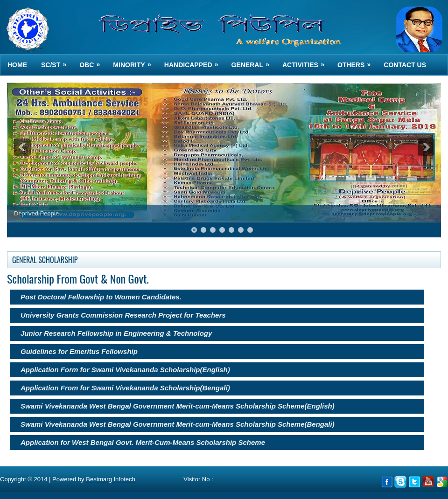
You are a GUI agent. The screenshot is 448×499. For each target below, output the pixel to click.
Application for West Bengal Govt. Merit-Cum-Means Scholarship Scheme (143, 442)
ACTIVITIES (306, 61)
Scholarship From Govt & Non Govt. (78, 278)
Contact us (405, 65)
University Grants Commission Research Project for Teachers (123, 315)
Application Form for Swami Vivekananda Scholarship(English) (125, 370)
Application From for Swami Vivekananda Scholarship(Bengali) (125, 388)
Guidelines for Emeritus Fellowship (79, 351)
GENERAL (253, 61)
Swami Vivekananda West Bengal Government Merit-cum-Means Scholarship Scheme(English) (178, 406)
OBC (93, 61)
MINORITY (135, 61)
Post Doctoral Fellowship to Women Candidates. (101, 297)
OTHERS (357, 61)
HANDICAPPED (194, 61)
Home (17, 65)
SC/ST (57, 61)
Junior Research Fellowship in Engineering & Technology (116, 333)
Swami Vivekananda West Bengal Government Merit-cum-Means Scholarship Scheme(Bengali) (178, 424)
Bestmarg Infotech (111, 479)
